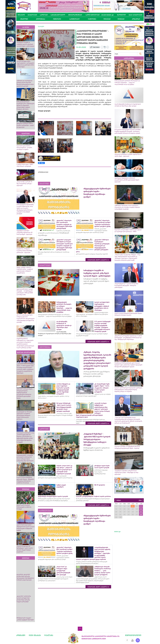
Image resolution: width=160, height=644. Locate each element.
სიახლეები (32, 15)
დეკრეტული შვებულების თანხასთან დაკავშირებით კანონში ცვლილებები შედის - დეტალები (127, 180)
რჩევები (107, 19)
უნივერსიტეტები (75, 15)
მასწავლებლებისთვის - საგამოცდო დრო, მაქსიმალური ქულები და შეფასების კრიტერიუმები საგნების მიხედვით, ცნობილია (26, 105)
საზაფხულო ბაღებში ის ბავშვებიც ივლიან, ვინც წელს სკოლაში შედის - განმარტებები (26, 44)
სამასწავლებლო (58, 15)
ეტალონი (24, 19)
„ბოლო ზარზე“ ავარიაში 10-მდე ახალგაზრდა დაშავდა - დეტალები (25, 184)
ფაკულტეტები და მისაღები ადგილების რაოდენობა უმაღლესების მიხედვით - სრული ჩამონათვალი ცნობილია (24, 415)
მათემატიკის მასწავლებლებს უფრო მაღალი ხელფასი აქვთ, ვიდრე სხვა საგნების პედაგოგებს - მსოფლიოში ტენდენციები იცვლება (129, 365)
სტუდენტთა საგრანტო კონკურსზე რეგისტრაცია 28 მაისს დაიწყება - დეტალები (24, 232)
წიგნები (121, 19)
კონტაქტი (21, 635)
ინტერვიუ (57, 19)
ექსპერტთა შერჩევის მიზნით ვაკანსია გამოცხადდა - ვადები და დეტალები (25, 125)
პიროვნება (40, 19)
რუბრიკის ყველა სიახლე (98, 260)
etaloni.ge (117, 532)
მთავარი (21, 15)
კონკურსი (136, 19)
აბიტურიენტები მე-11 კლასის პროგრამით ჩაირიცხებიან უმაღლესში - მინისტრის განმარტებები (126, 286)
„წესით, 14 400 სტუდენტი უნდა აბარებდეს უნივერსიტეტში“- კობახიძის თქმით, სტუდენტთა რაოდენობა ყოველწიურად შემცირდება (25, 369)
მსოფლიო (121, 15)
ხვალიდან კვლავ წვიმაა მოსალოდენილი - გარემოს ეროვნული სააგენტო (24, 148)
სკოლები (44, 15)
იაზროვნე (92, 19)
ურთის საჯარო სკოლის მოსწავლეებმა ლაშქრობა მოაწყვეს (24, 507)
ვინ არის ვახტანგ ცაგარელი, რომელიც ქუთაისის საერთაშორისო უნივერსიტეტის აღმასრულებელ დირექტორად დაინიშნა (26, 319)
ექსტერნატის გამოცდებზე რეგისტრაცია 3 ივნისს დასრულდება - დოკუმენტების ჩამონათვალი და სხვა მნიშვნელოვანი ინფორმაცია (128, 338)
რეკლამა (49, 635)
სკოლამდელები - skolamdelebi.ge (100, 15)
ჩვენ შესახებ (35, 635)
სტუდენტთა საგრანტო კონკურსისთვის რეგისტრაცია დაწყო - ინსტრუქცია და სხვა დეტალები (126, 472)
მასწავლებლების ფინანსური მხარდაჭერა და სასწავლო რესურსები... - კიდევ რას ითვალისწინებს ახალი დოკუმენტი (127, 83)
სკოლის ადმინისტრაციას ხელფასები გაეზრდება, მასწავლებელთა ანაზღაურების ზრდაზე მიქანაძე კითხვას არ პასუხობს (128, 390)
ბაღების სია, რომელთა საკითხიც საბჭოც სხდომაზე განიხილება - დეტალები (24, 251)
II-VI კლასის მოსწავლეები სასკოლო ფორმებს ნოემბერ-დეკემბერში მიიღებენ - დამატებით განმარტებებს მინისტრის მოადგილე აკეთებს (128, 131)
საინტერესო (74, 19)
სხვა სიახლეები (135, 15)
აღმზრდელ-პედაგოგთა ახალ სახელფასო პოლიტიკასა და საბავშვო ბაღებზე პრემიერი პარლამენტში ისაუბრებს (127, 207)
